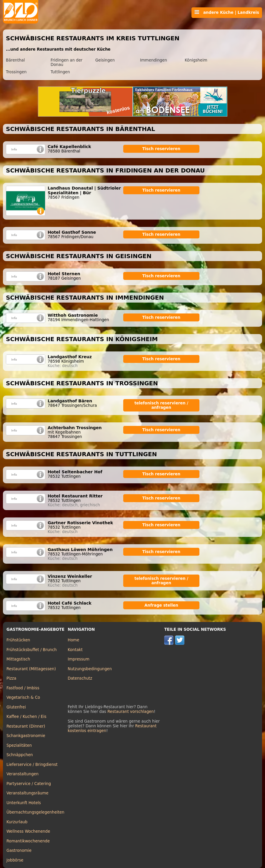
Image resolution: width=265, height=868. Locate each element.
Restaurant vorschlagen (131, 712)
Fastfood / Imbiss (23, 688)
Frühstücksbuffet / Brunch (32, 650)
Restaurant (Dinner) (26, 726)
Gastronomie (19, 850)
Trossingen (16, 72)
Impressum (79, 659)
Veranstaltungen (22, 774)
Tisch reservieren (161, 149)
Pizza (11, 678)
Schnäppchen (20, 755)
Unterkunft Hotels (24, 803)
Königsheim (196, 60)
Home (73, 640)
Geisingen (105, 60)
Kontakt (75, 650)
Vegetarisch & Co (23, 697)
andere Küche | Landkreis (227, 12)
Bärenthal (15, 60)
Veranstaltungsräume (27, 793)
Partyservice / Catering (29, 784)
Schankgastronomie (26, 736)
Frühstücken (18, 640)
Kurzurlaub (17, 822)
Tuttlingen (60, 72)
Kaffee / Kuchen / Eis (26, 717)
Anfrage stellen (161, 605)
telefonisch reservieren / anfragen (161, 405)
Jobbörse (15, 860)
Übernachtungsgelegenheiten (35, 812)
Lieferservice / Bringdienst (32, 765)
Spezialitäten (19, 745)
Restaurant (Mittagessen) (31, 669)
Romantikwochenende (28, 841)
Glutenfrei (16, 707)
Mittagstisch (18, 659)
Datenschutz (80, 678)
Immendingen (154, 60)
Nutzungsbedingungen (90, 669)
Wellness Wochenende (28, 831)
